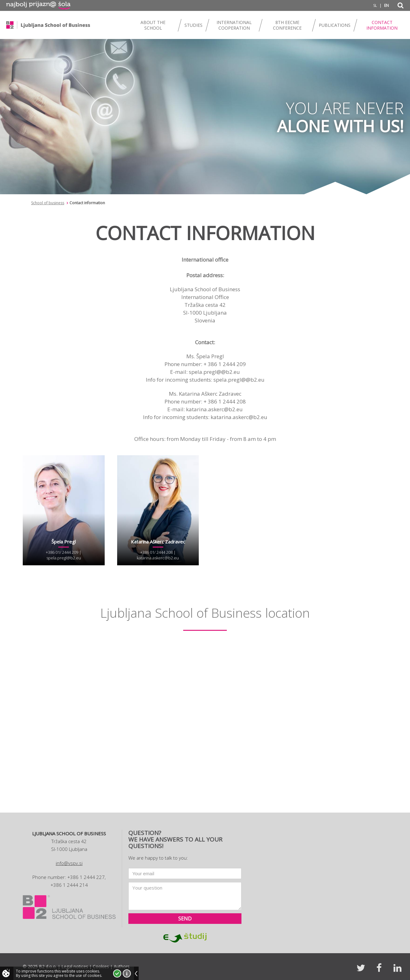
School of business (48, 203)
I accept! (117, 973)
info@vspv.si (69, 863)
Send (185, 919)
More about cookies (127, 973)
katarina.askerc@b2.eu (158, 558)
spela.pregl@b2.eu (64, 558)
